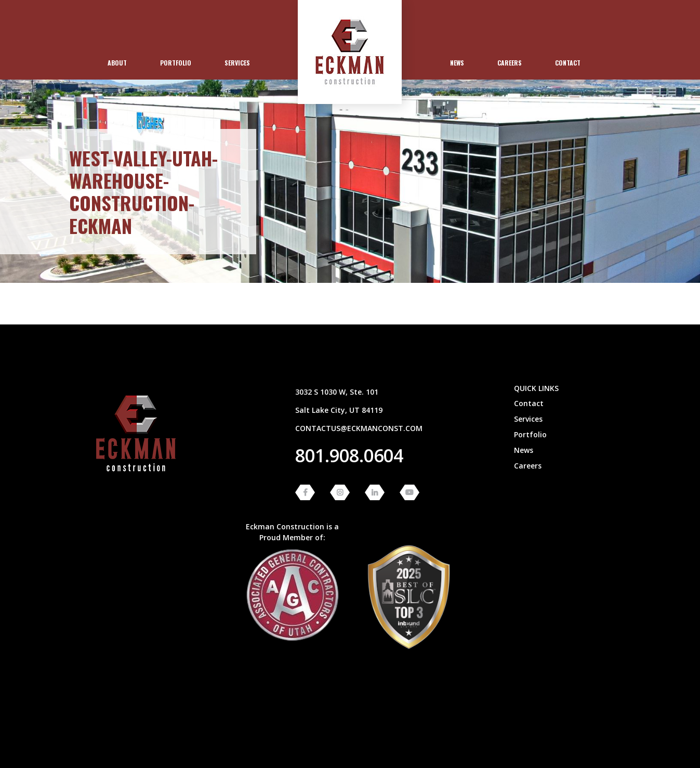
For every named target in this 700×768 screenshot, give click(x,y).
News (457, 63)
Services (237, 63)
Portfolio (176, 63)
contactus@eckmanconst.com (359, 428)
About (117, 63)
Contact (568, 63)
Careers (510, 63)
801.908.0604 (349, 455)
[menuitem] (117, 63)
